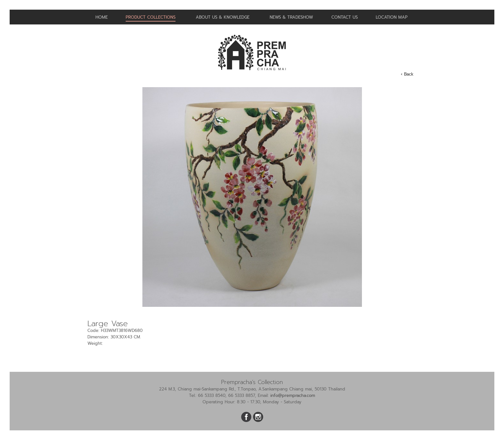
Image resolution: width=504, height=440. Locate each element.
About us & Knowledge (223, 17)
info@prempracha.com (293, 395)
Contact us (345, 17)
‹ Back (407, 74)
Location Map (392, 17)
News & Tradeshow (291, 17)
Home (102, 17)
